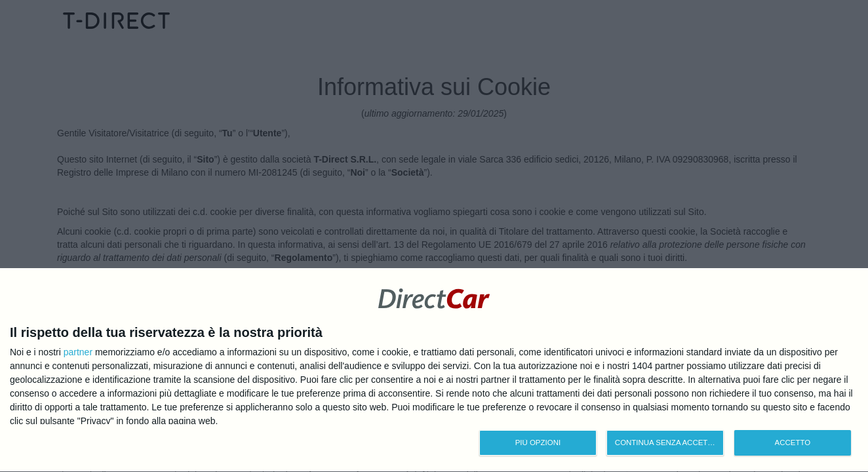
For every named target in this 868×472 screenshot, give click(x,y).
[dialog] (434, 369)
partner (78, 351)
